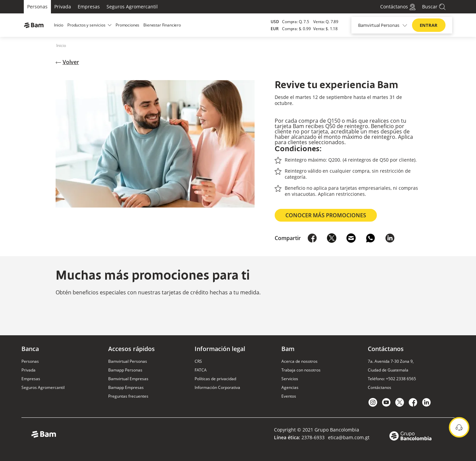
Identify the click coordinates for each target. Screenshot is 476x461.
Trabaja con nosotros (301, 370)
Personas (37, 7)
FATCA (201, 370)
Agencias (290, 387)
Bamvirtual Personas (128, 361)
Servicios (290, 379)
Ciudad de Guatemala (388, 370)
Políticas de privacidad (215, 379)
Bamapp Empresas (126, 387)
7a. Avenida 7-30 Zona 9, (391, 361)
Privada (63, 7)
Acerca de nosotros (299, 361)
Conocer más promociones (326, 215)
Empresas (89, 7)
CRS (198, 361)
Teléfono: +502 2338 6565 (392, 379)
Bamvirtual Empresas (128, 379)
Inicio (61, 45)
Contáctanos (380, 387)
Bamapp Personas (125, 370)
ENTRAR (429, 25)
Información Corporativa (217, 387)
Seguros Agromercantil (132, 7)
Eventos (289, 396)
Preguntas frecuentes (128, 396)
